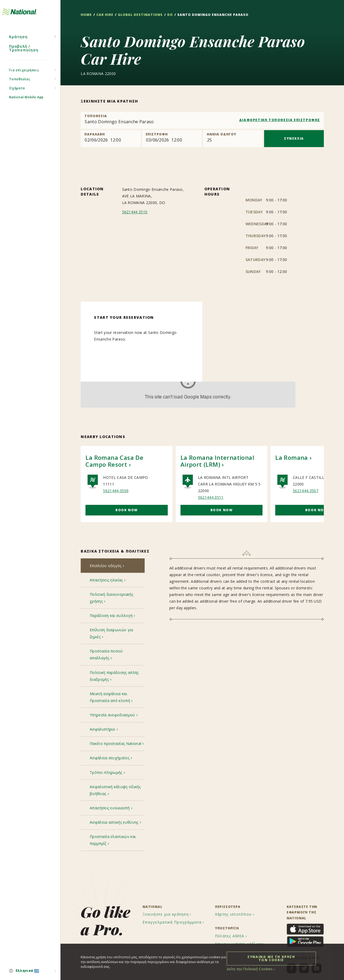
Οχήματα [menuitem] (17, 98)
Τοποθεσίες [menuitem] (20, 89)
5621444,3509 (116, 491)
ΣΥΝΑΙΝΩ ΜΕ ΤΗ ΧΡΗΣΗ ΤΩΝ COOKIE (271, 958)
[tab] (113, 566)
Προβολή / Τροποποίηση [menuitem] (24, 58)
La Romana (292, 457)
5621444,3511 (211, 497)
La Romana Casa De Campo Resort (114, 461)
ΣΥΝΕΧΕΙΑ (294, 138)
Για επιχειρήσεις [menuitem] (24, 80)
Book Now (127, 510)
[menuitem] (30, 971)
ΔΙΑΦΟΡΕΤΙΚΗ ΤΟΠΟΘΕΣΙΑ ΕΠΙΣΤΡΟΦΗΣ (280, 120)
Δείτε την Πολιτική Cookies (247, 969)
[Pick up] (111, 139)
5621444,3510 (135, 212)
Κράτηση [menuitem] (18, 46)
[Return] (172, 139)
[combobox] (202, 120)
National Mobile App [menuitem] (26, 107)
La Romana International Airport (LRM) (217, 461)
